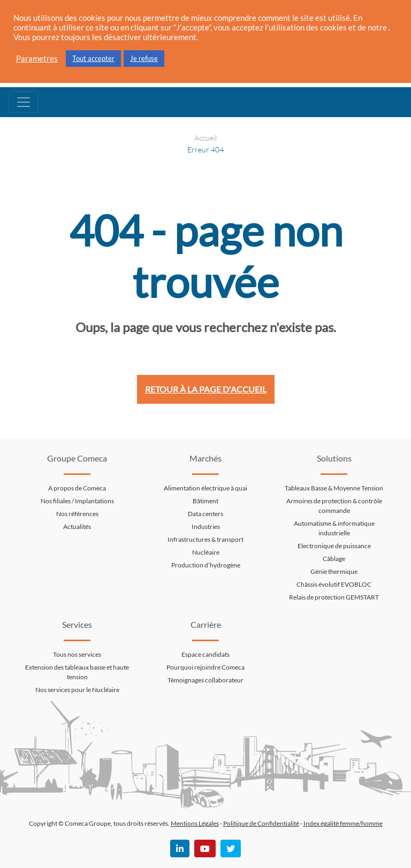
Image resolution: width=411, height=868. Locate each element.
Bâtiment (205, 501)
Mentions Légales (195, 823)
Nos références (77, 514)
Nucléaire (206, 552)
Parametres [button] (37, 59)
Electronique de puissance (334, 546)
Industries (206, 527)
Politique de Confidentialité (261, 823)
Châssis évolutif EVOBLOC (334, 584)
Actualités (77, 527)
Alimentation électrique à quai (205, 488)
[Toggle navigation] (24, 102)
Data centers (205, 514)
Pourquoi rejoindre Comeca (205, 667)
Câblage (334, 559)
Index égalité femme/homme (343, 823)
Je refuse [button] (144, 58)
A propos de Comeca (77, 488)
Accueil (205, 138)
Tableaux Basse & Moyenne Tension (334, 488)
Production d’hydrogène (206, 565)
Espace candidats (205, 654)
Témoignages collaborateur (205, 680)
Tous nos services (77, 654)
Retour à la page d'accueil (206, 389)
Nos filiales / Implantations (77, 501)
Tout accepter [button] (93, 58)
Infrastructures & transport (205, 539)
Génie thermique (334, 571)
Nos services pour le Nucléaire (77, 690)
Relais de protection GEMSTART (334, 597)
